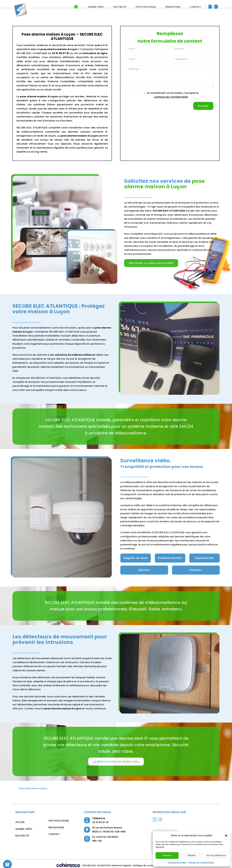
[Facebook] (155, 819)
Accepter (167, 855)
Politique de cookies (177, 862)
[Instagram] (160, 819)
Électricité (22, 836)
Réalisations (56, 827)
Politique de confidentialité (201, 862)
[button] (226, 836)
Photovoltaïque (59, 821)
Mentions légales (122, 865)
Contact (54, 834)
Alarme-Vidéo (24, 829)
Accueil (20, 822)
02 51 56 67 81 (100, 822)
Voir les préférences (216, 855)
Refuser (192, 855)
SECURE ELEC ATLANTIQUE (97, 865)
